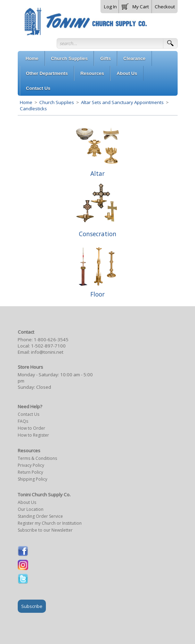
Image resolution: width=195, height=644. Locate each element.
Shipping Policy (32, 479)
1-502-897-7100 (48, 346)
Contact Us (29, 414)
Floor (97, 294)
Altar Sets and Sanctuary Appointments (122, 102)
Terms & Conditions (37, 458)
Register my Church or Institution (50, 523)
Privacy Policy (31, 465)
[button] (135, 5)
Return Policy (30, 472)
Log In (110, 7)
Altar (97, 173)
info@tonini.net (47, 352)
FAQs (23, 421)
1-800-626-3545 (51, 340)
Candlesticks (33, 109)
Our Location (31, 509)
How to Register (33, 435)
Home (26, 102)
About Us (27, 502)
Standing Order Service (40, 516)
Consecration (98, 234)
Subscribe (32, 606)
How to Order (31, 428)
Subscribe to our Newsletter (45, 530)
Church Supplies (57, 102)
